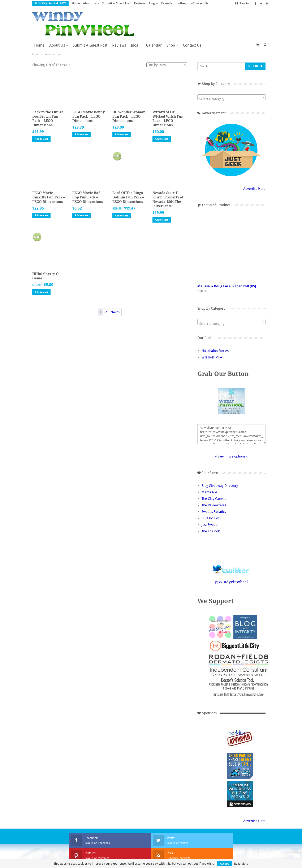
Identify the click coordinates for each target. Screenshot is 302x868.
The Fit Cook (211, 531)
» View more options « (231, 456)
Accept (224, 864)
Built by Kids (211, 518)
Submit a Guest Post (117, 3)
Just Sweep (210, 525)
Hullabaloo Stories (215, 351)
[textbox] (231, 99)
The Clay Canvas (214, 499)
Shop (183, 3)
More (195, 3)
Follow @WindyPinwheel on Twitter (231, 566)
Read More (241, 864)
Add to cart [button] (41, 139)
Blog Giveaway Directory (220, 486)
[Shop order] (167, 65)
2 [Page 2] (106, 312)
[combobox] (231, 97)
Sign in (242, 3)
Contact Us (192, 45)
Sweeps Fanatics (214, 512)
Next (115, 312)
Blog (152, 3)
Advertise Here (254, 189)
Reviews (140, 3)
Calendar (167, 3)
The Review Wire (214, 505)
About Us (90, 3)
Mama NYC (210, 492)
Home (76, 3)
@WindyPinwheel (231, 582)
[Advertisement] (212, 738)
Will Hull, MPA (212, 357)
